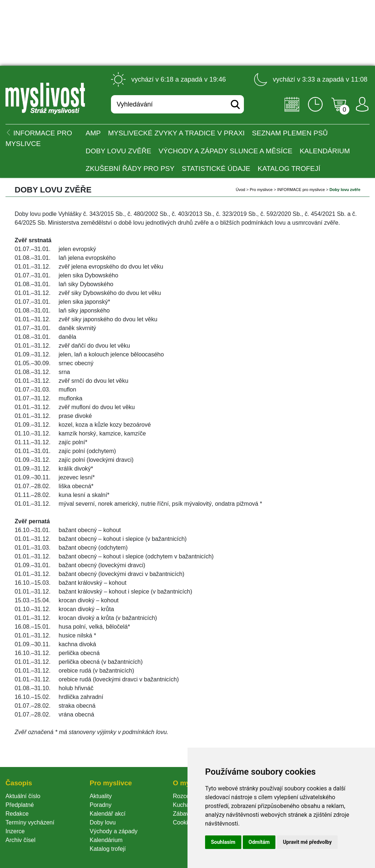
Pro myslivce (261, 190)
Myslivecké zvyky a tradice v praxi (176, 133)
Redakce (17, 814)
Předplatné (20, 805)
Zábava (183, 814)
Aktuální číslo (23, 796)
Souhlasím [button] (223, 842)
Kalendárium (325, 151)
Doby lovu (103, 822)
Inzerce (15, 831)
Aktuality (101, 796)
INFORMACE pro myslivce (301, 190)
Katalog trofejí (289, 169)
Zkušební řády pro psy (130, 169)
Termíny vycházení (30, 822)
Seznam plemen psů (290, 133)
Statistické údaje (216, 169)
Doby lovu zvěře (118, 151)
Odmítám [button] (259, 842)
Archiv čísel (21, 840)
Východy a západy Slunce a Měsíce (225, 151)
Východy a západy (114, 831)
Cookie (183, 822)
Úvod (241, 190)
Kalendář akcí (108, 814)
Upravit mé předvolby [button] (307, 842)
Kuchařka (185, 805)
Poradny (101, 805)
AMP (93, 133)
